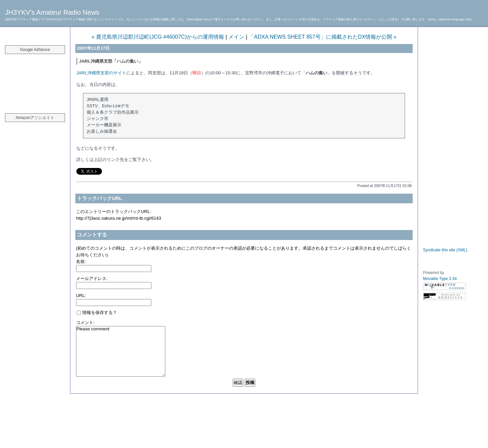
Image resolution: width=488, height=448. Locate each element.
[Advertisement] (35, 80)
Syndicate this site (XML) (445, 250)
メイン (236, 37)
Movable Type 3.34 (440, 279)
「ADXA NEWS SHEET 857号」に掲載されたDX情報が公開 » (322, 37)
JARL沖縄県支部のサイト (101, 73)
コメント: (85, 322)
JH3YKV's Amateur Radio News (52, 12)
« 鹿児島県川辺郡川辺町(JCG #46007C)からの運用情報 (158, 37)
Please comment (121, 351)
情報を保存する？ (97, 312)
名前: (81, 261)
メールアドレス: (92, 278)
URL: (81, 295)
